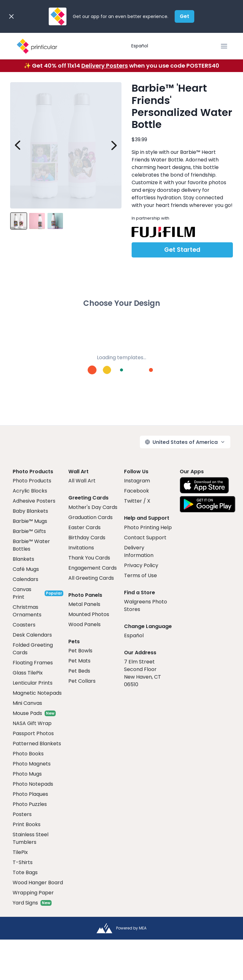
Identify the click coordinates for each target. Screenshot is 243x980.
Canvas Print (22, 593)
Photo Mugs (27, 774)
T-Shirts (23, 862)
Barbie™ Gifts (29, 531)
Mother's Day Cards (93, 507)
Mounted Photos (89, 614)
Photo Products (32, 481)
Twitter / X (137, 501)
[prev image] (18, 145)
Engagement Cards (93, 568)
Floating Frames (33, 663)
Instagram (137, 481)
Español (140, 46)
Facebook (137, 491)
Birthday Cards (87, 538)
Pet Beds (79, 671)
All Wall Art (82, 481)
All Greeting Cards (91, 578)
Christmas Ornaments (27, 611)
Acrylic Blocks (30, 491)
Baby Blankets (30, 511)
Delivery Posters (105, 66)
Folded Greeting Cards (33, 649)
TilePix (20, 852)
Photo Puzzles (30, 804)
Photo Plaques (30, 794)
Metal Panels (84, 604)
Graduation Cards (90, 517)
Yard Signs (25, 903)
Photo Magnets (32, 764)
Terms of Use (140, 575)
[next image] (114, 145)
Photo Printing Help (148, 527)
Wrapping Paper (33, 893)
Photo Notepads (33, 784)
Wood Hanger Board (38, 883)
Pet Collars (82, 681)
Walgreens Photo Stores (146, 605)
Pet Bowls (80, 651)
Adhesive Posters (34, 501)
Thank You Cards (89, 558)
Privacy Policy (141, 565)
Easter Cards (84, 527)
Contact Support (145, 538)
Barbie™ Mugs (30, 521)
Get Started (182, 250)
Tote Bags (25, 872)
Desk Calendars (32, 635)
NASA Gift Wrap (32, 723)
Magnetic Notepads (37, 693)
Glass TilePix (28, 673)
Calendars (25, 579)
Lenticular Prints (33, 683)
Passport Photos (33, 733)
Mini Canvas (27, 703)
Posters (22, 814)
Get (184, 16)
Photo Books (28, 754)
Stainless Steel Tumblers (31, 838)
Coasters (24, 625)
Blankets (23, 559)
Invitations (81, 548)
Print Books (27, 824)
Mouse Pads (27, 713)
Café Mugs (26, 569)
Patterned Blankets (37, 744)
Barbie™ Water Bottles (31, 545)
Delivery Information (139, 551)
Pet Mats (79, 661)
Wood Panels (84, 624)
